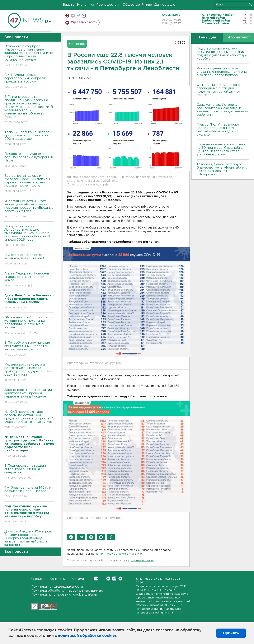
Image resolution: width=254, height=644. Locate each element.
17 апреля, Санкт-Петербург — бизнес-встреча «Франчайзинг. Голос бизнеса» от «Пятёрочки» (222, 169)
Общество (131, 5)
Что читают (238, 37)
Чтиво (147, 5)
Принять (231, 633)
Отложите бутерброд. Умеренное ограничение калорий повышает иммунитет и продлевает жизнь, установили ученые (29, 56)
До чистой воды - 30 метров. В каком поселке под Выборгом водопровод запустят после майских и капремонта (29, 541)
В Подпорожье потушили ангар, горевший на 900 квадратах (29, 472)
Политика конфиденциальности (57, 587)
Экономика (85, 5)
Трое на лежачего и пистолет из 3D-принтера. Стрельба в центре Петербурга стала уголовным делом (221, 149)
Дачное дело (165, 5)
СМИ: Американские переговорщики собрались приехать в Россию (29, 81)
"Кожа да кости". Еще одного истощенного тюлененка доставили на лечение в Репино (29, 325)
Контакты (57, 579)
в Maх (138, 554)
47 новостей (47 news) (156, 579)
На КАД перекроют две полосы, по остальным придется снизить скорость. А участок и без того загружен (29, 420)
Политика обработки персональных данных (67, 591)
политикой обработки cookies (87, 636)
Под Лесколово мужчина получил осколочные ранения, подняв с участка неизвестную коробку (222, 54)
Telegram (114, 579)
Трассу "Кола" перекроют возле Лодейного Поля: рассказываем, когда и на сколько (218, 130)
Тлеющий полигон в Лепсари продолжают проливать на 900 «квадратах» (29, 138)
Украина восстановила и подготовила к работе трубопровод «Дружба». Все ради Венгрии (29, 373)
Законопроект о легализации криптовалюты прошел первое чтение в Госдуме (29, 396)
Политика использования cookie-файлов (64, 595)
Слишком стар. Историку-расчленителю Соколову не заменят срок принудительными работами (223, 110)
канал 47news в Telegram (113, 554)
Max (120, 579)
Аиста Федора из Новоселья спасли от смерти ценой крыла (29, 280)
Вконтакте (96, 579)
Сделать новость (84, 22)
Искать (250, 4)
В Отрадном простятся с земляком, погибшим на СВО (29, 260)
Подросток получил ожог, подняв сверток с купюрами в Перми (29, 160)
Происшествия (108, 5)
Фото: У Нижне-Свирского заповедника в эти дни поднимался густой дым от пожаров (219, 90)
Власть (68, 5)
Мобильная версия (67, 16)
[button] (71, 537)
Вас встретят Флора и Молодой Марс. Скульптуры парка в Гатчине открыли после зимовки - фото (29, 184)
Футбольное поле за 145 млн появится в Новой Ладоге (29, 492)
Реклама (77, 579)
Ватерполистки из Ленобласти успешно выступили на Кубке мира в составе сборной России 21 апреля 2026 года (29, 236)
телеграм (78, 16)
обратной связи (142, 560)
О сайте (38, 579)
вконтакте (73, 16)
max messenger (84, 16)
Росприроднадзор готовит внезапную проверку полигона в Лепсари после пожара (222, 72)
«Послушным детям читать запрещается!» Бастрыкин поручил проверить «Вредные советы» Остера (29, 209)
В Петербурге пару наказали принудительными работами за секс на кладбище (29, 349)
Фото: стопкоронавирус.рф (87, 185)
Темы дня (207, 37)
